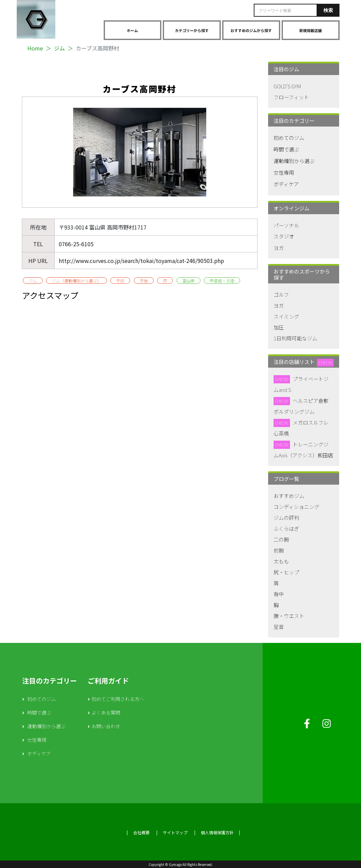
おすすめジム (289, 496)
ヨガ (279, 248)
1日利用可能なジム (295, 338)
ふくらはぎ (286, 528)
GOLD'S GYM (287, 86)
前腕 (279, 550)
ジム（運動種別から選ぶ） (77, 281)
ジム (59, 48)
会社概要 (141, 832)
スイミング (286, 316)
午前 (120, 281)
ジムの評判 (286, 518)
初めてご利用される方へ (118, 699)
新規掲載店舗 (310, 30)
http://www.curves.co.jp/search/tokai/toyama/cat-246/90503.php (141, 261)
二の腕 (281, 539)
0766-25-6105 (76, 244)
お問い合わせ (106, 726)
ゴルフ (281, 295)
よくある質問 (106, 712)
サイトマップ (175, 832)
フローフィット (291, 97)
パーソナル (286, 225)
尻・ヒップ (286, 572)
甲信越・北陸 (222, 281)
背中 (279, 594)
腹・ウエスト (289, 616)
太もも (281, 561)
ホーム (132, 30)
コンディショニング (296, 507)
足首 (279, 627)
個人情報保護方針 (217, 832)
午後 (144, 281)
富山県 (189, 281)
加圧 (279, 327)
